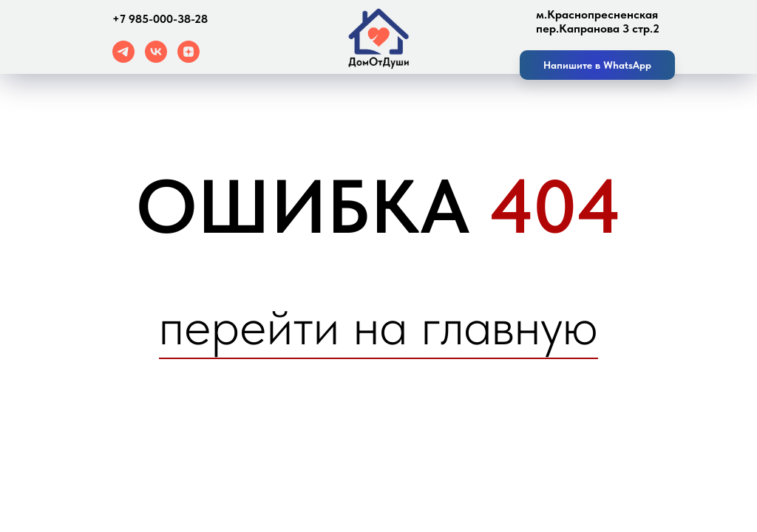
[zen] (189, 59)
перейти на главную (378, 326)
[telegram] (123, 59)
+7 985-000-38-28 (160, 19)
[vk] (156, 59)
